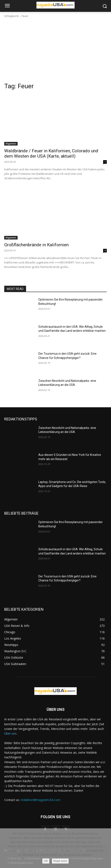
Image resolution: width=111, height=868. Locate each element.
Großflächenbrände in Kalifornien (36, 245)
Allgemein (11, 144)
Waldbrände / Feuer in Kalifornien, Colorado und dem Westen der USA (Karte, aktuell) (51, 153)
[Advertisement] (55, 50)
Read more (60, 861)
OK (46, 861)
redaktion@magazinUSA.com (40, 800)
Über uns (10, 733)
